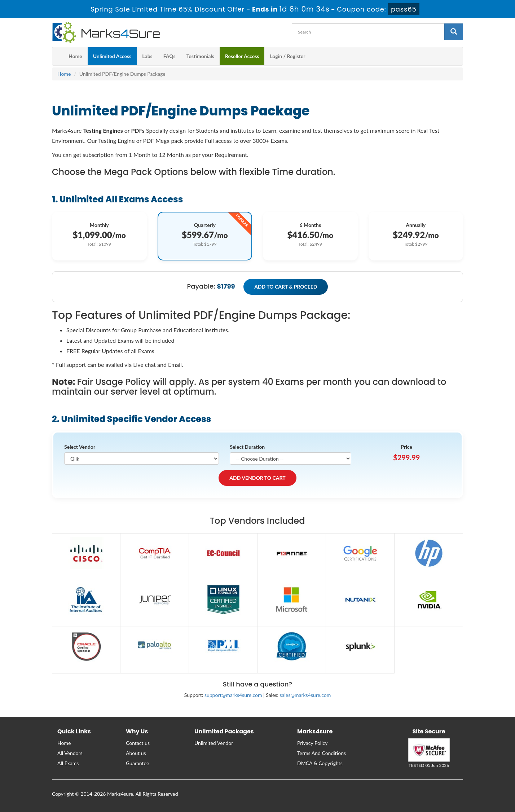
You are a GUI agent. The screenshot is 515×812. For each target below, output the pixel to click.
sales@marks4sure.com (305, 695)
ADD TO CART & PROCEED (286, 287)
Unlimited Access (112, 56)
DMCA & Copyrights (320, 763)
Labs (147, 56)
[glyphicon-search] (454, 32)
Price (407, 447)
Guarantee (137, 763)
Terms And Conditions (322, 753)
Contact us (138, 743)
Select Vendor (80, 447)
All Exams (68, 763)
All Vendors (70, 753)
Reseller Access (242, 56)
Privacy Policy (312, 743)
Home (75, 56)
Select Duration (247, 447)
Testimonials (200, 56)
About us (136, 753)
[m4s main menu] (58, 56)
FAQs (170, 56)
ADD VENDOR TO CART (257, 478)
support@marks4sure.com (233, 695)
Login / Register (287, 56)
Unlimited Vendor (214, 743)
